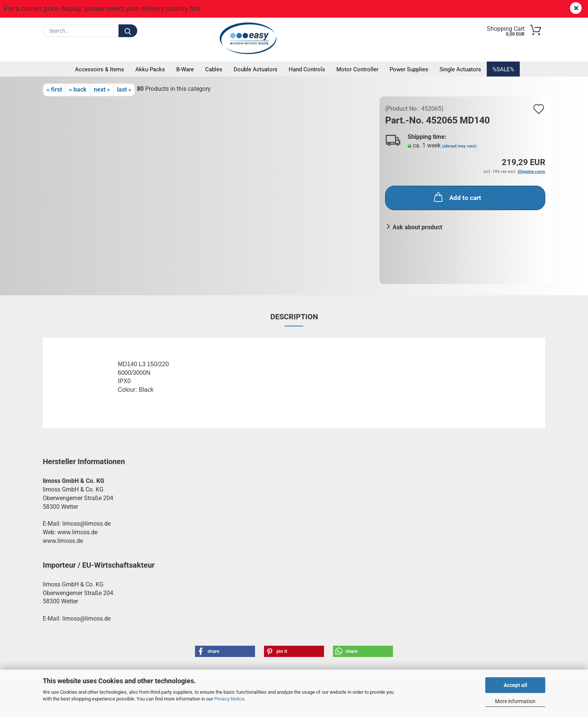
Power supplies (409, 69)
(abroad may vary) (459, 146)
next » (102, 89)
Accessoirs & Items (100, 69)
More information (515, 701)
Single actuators (460, 69)
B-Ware (185, 69)
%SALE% (503, 69)
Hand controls (307, 69)
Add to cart (457, 197)
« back (78, 89)
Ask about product (417, 227)
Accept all (515, 685)
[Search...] (128, 31)
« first (54, 89)
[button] (225, 651)
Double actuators (256, 69)
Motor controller (357, 69)
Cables (214, 69)
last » (124, 89)
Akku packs (150, 69)
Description (294, 317)
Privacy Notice (229, 699)
